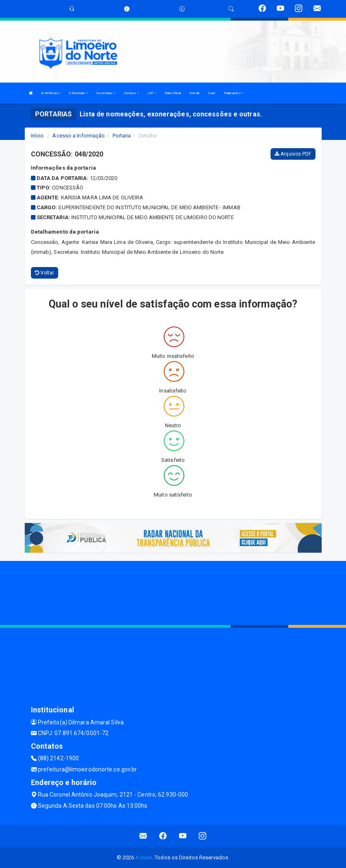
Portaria (122, 136)
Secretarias (106, 93)
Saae (212, 93)
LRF (152, 93)
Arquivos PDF (293, 154)
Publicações (234, 93)
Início (38, 136)
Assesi (144, 857)
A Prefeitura (51, 93)
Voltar (45, 273)
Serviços (131, 93)
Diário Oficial (173, 93)
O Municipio (78, 93)
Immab (195, 93)
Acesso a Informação (79, 136)
